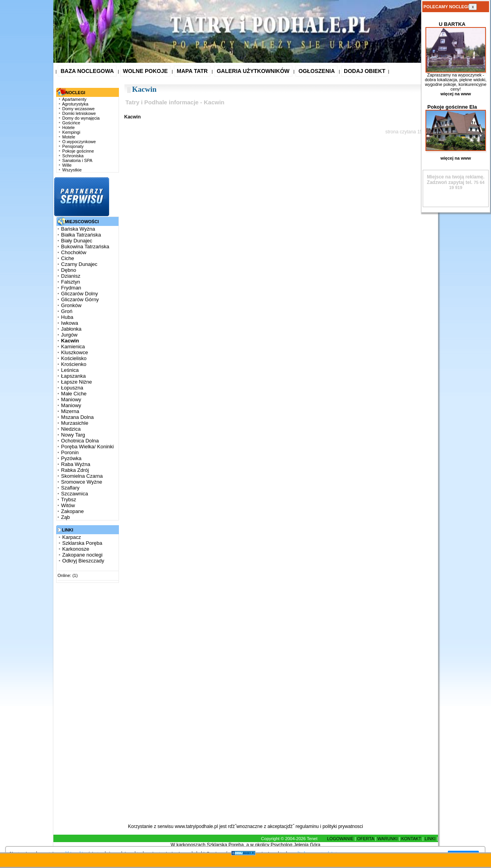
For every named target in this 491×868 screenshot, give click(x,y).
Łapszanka (74, 376)
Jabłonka (71, 329)
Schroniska (73, 156)
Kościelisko (74, 358)
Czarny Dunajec (79, 264)
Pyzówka (71, 458)
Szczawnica (75, 494)
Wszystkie (72, 170)
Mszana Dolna (78, 417)
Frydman (71, 288)
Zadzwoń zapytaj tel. (456, 180)
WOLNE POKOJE (145, 71)
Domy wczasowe (79, 109)
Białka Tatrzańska (81, 235)
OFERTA (366, 839)
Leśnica (70, 370)
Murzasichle (75, 423)
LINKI (430, 839)
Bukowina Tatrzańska (85, 247)
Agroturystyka (75, 104)
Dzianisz (71, 276)
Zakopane (73, 511)
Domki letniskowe (79, 113)
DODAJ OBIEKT (365, 71)
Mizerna (70, 411)
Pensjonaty (73, 146)
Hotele (69, 127)
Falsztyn (71, 282)
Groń (67, 311)
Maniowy (71, 399)
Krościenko (74, 364)
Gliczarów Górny (80, 299)
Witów (68, 505)
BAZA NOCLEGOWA (87, 71)
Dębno (69, 270)
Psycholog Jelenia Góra (296, 845)
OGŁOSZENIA (317, 71)
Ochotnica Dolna (80, 441)
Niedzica (71, 429)
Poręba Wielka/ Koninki (88, 447)
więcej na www (456, 94)
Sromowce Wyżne (82, 482)
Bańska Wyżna (78, 229)
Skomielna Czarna (82, 476)
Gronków (71, 305)
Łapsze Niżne (77, 382)
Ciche (68, 258)
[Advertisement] (86, 705)
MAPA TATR (192, 71)
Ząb (66, 517)
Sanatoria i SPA (78, 160)
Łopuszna (72, 388)
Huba (67, 317)
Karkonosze (76, 549)
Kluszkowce (75, 352)
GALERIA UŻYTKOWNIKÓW (253, 71)
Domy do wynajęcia (81, 118)
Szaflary (70, 488)
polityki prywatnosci (343, 826)
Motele (69, 137)
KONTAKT (411, 839)
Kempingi (71, 132)
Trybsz (69, 500)
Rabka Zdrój (75, 470)
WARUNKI (388, 839)
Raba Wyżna (76, 464)
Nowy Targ (73, 435)
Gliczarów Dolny (80, 294)
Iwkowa (70, 323)
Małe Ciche (74, 394)
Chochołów (74, 252)
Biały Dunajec (77, 241)
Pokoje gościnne (78, 151)
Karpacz (72, 537)
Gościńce (71, 123)
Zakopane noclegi (83, 555)
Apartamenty (74, 99)
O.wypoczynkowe (79, 142)
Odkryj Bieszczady (83, 561)
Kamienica (73, 347)
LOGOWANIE (340, 839)
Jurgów (69, 335)
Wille (67, 165)
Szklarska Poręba (82, 543)
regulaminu (307, 826)
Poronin (70, 452)
